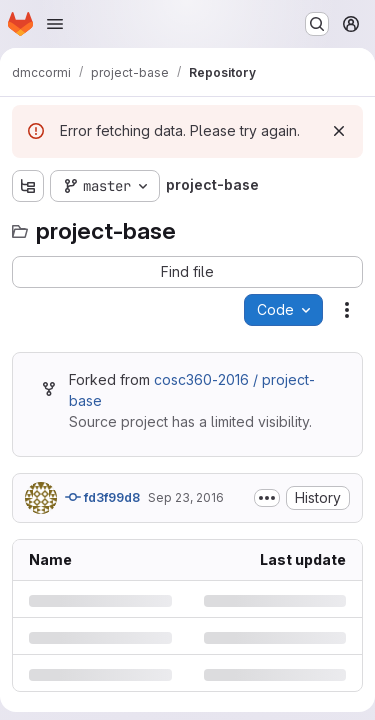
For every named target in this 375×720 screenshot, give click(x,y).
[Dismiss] (339, 131)
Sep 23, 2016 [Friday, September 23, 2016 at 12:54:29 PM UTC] (186, 497)
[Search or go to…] (317, 24)
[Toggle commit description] (267, 498)
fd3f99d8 (102, 497)
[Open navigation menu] (55, 24)
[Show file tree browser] (28, 186)
